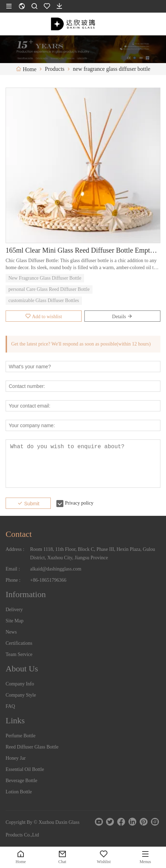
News (11, 632)
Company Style (21, 695)
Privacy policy (79, 503)
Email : (13, 569)
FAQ (10, 706)
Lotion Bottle (19, 792)
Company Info (20, 684)
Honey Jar (16, 758)
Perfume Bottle (20, 736)
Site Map (15, 621)
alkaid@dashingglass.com (56, 569)
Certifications (19, 643)
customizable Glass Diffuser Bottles (44, 300)
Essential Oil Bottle (25, 769)
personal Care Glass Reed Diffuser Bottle (49, 289)
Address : (15, 549)
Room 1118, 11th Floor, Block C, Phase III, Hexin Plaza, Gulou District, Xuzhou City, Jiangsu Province (93, 553)
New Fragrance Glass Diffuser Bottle (45, 278)
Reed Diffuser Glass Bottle (32, 747)
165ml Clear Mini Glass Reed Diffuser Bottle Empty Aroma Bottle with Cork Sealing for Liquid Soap (83, 250)
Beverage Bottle (22, 781)
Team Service (19, 654)
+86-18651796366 (48, 580)
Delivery (14, 610)
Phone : (13, 580)
